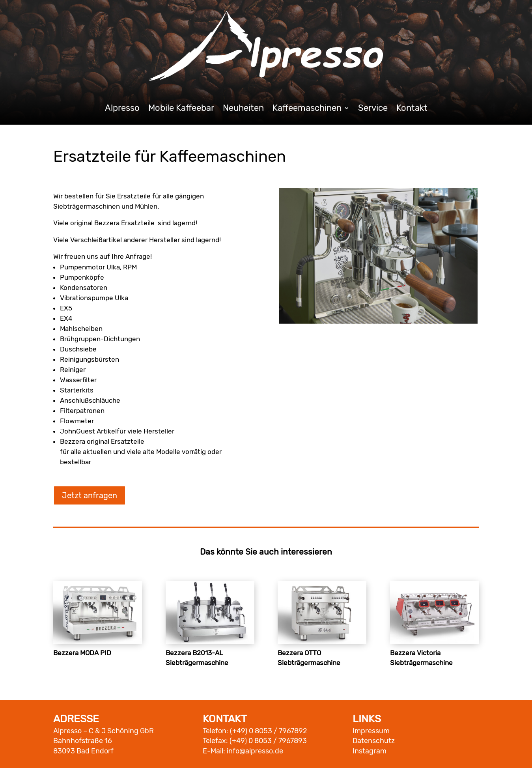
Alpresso (122, 109)
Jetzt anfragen (90, 495)
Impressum (371, 731)
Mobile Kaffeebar (181, 109)
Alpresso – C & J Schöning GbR (104, 731)
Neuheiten (243, 109)
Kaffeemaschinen (307, 109)
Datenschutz (374, 741)
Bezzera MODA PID (82, 653)
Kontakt (412, 109)
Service (373, 109)
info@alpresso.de (255, 751)
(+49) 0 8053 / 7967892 (269, 731)
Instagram (370, 751)
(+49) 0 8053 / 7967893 (268, 741)
